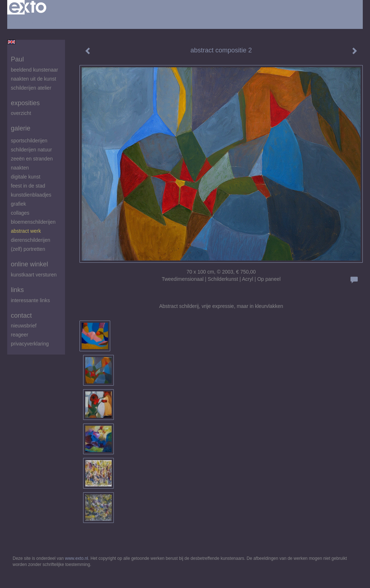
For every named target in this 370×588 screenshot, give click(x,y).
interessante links (30, 300)
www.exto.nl (77, 558)
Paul (17, 59)
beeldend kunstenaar (35, 70)
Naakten (20, 168)
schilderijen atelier (31, 88)
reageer (20, 335)
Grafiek (18, 204)
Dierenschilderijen (31, 240)
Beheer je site (23, 22)
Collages (20, 213)
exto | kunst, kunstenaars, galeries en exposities (28, 7)
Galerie (21, 128)
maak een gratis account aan (78, 22)
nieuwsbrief (24, 326)
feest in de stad (28, 186)
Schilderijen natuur (31, 150)
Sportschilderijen (29, 141)
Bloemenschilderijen (33, 222)
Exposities (25, 103)
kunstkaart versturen (34, 275)
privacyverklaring (30, 344)
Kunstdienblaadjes (31, 195)
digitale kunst (26, 177)
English (11, 42)
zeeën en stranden (32, 159)
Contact (21, 316)
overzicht (21, 113)
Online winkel (29, 264)
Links (17, 290)
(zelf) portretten (28, 249)
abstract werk (26, 231)
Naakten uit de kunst (33, 79)
